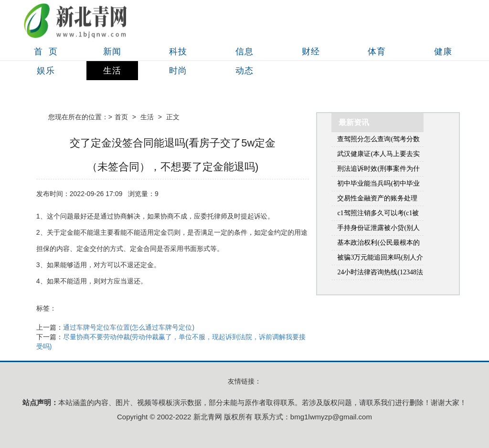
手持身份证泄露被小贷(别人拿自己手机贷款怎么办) (378, 230)
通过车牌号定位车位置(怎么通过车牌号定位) (129, 327)
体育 (377, 52)
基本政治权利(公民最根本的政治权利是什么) (378, 245)
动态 (244, 71)
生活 (112, 71)
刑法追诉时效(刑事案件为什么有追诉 (378, 171)
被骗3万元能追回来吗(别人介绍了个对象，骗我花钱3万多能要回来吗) (380, 259)
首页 (121, 117)
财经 (311, 52)
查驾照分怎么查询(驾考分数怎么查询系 (378, 141)
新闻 (112, 52)
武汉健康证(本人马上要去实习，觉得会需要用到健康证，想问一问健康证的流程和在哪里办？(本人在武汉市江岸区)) (378, 156)
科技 (178, 52)
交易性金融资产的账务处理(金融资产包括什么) (377, 200)
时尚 (178, 71)
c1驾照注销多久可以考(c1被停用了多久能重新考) (378, 215)
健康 (443, 52)
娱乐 (46, 71)
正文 (173, 117)
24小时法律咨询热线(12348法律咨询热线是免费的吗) (380, 274)
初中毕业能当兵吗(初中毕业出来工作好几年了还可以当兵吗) (378, 185)
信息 (244, 52)
